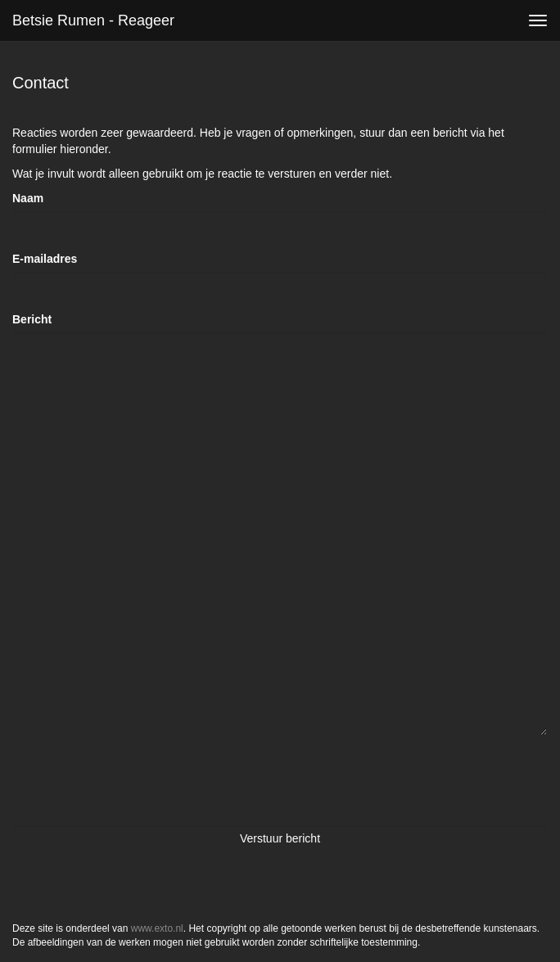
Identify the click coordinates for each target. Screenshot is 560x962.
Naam (28, 198)
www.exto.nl (157, 928)
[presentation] (137, 780)
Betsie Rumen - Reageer (93, 20)
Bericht (32, 319)
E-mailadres (45, 259)
